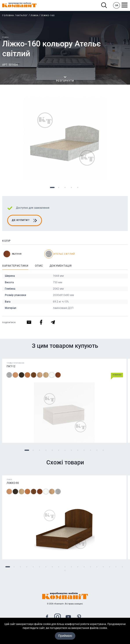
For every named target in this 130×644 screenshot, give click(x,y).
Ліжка (35, 15)
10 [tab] (84, 450)
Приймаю (65, 640)
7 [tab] (65, 450)
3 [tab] (65, 188)
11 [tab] (91, 450)
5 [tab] (78, 188)
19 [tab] (122, 567)
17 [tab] (110, 567)
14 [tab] (91, 567)
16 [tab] (103, 567)
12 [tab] (97, 450)
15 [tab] (97, 567)
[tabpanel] (65, 139)
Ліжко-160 (48, 15)
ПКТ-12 (11, 366)
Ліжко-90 (13, 483)
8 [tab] (71, 450)
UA (117, 5)
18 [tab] (116, 567)
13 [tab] (103, 450)
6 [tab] (59, 450)
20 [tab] (65, 571)
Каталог (22, 15)
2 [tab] (59, 188)
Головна (8, 15)
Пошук (104, 5)
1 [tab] (52, 188)
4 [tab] (71, 188)
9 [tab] (78, 450)
